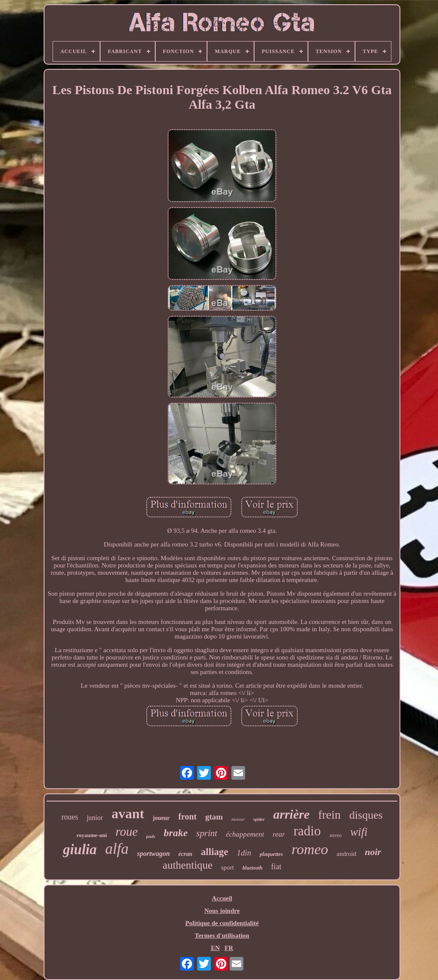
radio (307, 831)
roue (127, 832)
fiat (276, 867)
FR (229, 948)
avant (128, 814)
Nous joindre (222, 911)
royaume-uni (92, 835)
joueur (161, 818)
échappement (245, 834)
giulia (80, 849)
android (346, 854)
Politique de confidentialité (222, 923)
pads (151, 836)
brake (176, 833)
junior (95, 818)
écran (185, 854)
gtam (214, 817)
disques (366, 815)
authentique (188, 865)
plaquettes (271, 854)
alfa (117, 849)
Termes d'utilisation (222, 935)
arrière (292, 814)
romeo (310, 849)
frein (330, 815)
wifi (359, 832)
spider (259, 819)
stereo (336, 835)
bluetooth (253, 868)
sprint (207, 833)
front (188, 817)
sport (228, 867)
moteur (238, 819)
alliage (215, 852)
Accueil (222, 898)
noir (373, 852)
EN (215, 948)
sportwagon (153, 854)
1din (244, 853)
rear (279, 834)
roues (70, 817)
